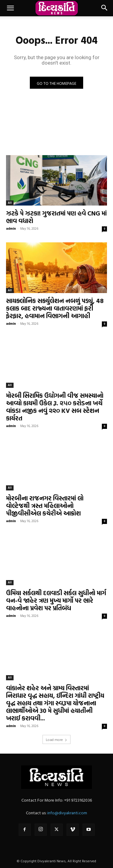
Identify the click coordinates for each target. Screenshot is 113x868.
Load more (56, 739)
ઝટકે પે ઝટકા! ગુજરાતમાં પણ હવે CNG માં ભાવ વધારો (56, 217)
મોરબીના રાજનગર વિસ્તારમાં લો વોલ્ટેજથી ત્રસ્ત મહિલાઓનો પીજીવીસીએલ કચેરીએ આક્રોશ (45, 506)
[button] (10, 8)
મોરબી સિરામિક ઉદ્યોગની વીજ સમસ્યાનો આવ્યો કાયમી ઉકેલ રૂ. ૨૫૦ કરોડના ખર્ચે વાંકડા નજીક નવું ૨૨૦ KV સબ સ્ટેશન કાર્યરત (55, 407)
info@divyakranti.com (67, 813)
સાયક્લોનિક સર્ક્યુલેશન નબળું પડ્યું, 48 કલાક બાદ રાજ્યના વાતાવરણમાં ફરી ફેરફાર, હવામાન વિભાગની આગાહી (55, 308)
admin (11, 228)
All (10, 203)
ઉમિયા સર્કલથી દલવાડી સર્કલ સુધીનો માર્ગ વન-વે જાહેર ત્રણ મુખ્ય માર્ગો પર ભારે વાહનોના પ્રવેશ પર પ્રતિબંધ (56, 600)
